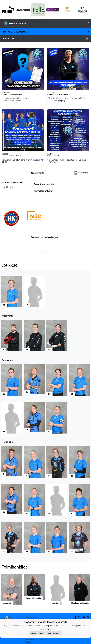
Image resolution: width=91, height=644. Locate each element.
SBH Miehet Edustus (47, 32)
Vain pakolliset (54, 633)
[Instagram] (87, 617)
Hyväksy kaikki (37, 633)
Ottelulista (8, 196)
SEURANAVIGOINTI (47, 23)
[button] (11, 293)
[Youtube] (83, 617)
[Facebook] (75, 617)
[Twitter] (78, 617)
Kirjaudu (45, 39)
